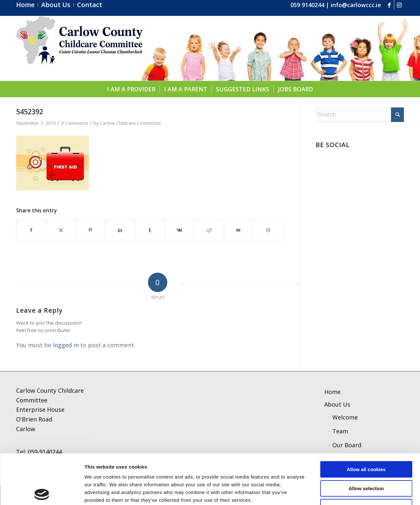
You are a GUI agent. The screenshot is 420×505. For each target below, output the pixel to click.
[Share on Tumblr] (150, 230)
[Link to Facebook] (389, 5)
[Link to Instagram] (399, 5)
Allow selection (366, 439)
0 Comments (75, 123)
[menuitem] (27, 5)
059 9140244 (307, 5)
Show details (337, 492)
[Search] (360, 115)
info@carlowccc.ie (356, 5)
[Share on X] (61, 230)
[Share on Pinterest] (91, 230)
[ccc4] (79, 48)
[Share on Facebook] (31, 230)
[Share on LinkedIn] (120, 230)
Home (332, 392)
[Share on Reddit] (209, 230)
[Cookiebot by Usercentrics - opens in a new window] (42, 492)
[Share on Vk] (179, 230)
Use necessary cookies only (366, 457)
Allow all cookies (366, 420)
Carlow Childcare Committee (131, 123)
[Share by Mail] (239, 230)
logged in (66, 345)
